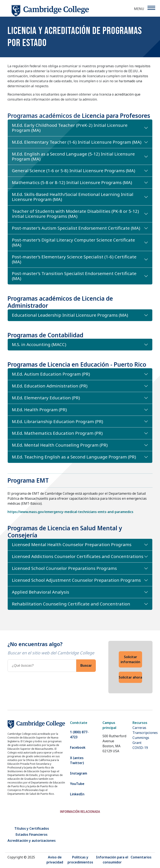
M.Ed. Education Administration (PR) (50, 386)
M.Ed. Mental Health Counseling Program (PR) (60, 445)
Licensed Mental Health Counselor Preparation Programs (72, 544)
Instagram (79, 773)
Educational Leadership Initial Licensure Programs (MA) (70, 315)
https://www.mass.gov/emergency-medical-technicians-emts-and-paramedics (70, 512)
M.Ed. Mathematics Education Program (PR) (57, 433)
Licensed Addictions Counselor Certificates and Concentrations (78, 556)
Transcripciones (145, 733)
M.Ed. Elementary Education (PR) (46, 398)
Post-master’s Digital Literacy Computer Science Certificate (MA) (73, 242)
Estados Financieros (32, 834)
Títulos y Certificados (32, 828)
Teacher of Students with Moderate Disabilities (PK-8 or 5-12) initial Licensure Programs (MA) (75, 214)
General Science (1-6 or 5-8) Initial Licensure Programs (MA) (74, 171)
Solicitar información (130, 659)
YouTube (77, 784)
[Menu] (151, 8)
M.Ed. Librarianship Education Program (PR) (57, 421)
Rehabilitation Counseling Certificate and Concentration (71, 604)
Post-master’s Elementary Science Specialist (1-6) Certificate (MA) (74, 259)
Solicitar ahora (130, 677)
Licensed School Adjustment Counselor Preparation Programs (76, 580)
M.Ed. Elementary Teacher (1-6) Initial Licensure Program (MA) (77, 142)
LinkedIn (77, 794)
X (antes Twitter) (77, 760)
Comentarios (141, 857)
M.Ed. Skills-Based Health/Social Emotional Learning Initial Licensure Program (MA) (73, 197)
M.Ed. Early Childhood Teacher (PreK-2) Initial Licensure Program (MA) (70, 128)
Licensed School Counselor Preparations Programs (64, 568)
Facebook (78, 747)
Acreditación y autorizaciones (32, 841)
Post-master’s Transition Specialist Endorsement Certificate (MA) (74, 276)
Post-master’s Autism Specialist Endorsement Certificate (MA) (76, 228)
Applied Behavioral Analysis (41, 592)
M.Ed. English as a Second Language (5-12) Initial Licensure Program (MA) (73, 156)
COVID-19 (140, 748)
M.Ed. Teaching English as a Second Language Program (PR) (74, 457)
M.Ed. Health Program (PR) (39, 410)
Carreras (139, 728)
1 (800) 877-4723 (79, 735)
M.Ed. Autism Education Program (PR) (51, 374)
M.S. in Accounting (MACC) (39, 344)
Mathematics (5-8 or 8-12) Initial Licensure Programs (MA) (72, 182)
